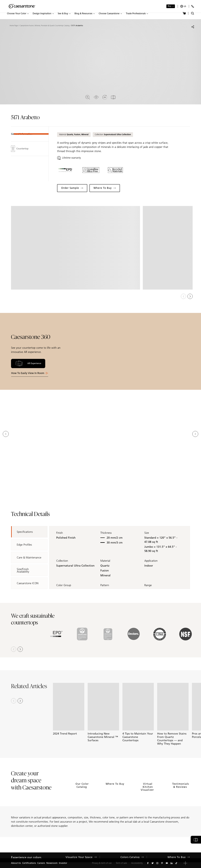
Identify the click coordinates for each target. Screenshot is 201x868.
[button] (18, 14)
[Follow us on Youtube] (167, 863)
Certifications (29, 863)
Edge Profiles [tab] (24, 545)
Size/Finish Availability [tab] (23, 570)
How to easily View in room (30, 373)
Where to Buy (115, 791)
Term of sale (121, 863)
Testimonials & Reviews (181, 793)
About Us (16, 863)
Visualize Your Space (81, 853)
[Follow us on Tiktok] (176, 863)
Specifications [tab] (25, 532)
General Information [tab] (22, 134)
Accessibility (137, 863)
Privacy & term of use (102, 863)
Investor (63, 863)
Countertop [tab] (20, 149)
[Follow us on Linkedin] (172, 863)
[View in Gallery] (76, 248)
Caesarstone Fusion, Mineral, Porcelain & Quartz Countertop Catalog (45, 26)
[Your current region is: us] (183, 6)
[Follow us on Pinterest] (162, 863)
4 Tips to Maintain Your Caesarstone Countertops (138, 737)
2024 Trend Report (65, 734)
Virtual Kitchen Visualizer (148, 794)
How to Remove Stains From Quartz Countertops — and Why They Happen (172, 739)
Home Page (14, 26)
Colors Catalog (132, 853)
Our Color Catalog (82, 793)
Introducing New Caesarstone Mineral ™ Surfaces (103, 737)
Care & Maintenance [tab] (29, 557)
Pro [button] (170, 6)
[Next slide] (20, 701)
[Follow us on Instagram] (157, 863)
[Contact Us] (193, 6)
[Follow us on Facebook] (148, 863)
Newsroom (52, 863)
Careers (41, 863)
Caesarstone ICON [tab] (28, 583)
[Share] (193, 27)
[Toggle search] (193, 13)
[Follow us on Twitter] (153, 863)
